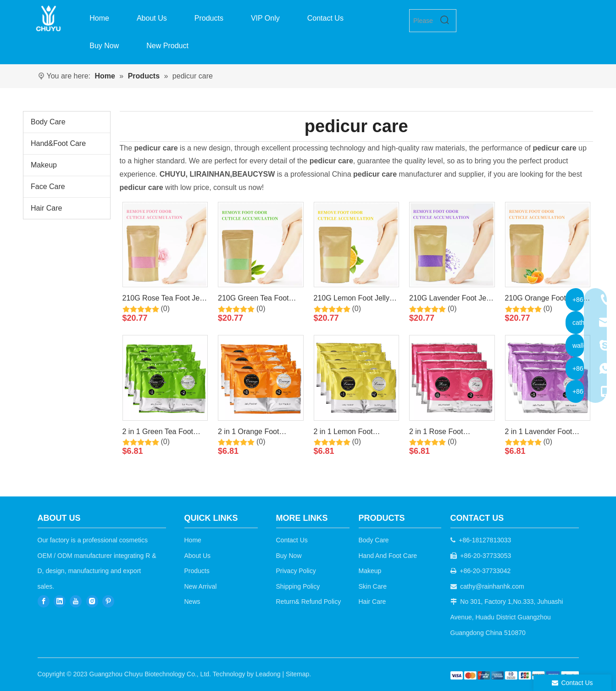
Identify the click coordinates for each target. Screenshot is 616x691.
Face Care (48, 187)
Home (193, 540)
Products (197, 571)
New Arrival (201, 586)
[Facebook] (44, 601)
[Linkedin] (60, 601)
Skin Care (373, 586)
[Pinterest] (108, 601)
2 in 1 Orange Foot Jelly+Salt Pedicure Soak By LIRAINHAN (258, 433)
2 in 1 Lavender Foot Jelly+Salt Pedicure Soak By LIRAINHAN (546, 433)
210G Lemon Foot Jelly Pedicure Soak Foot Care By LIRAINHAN (355, 300)
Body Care (48, 122)
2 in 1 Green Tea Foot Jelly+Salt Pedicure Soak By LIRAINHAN (163, 433)
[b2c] (515, 675)
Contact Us (292, 540)
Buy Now (289, 556)
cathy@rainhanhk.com (492, 586)
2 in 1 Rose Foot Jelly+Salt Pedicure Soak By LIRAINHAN (450, 433)
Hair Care (46, 208)
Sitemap (297, 674)
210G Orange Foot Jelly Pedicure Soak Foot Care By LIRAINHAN (546, 300)
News (192, 602)
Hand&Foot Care (58, 143)
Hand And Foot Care (388, 556)
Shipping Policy (298, 586)
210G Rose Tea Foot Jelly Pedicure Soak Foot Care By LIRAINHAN (165, 300)
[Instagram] (92, 601)
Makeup (44, 165)
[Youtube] (76, 601)
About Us (198, 556)
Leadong (268, 674)
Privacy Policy (296, 571)
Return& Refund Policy (309, 602)
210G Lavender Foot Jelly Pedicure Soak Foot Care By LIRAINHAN (451, 300)
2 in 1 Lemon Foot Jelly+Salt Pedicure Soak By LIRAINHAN (354, 433)
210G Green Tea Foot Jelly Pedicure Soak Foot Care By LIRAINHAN (258, 300)
